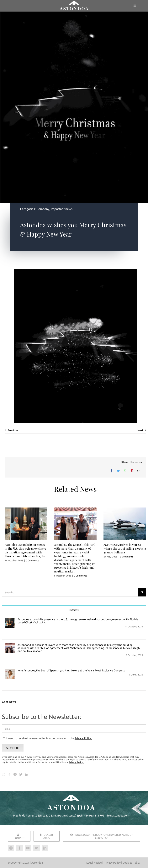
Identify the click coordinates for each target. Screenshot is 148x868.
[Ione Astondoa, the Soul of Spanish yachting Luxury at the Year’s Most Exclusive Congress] (10, 671)
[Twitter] (118, 471)
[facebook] (19, 848)
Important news (62, 209)
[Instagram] (3, 774)
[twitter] (36, 848)
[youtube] (28, 848)
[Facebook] (111, 471)
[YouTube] (15, 774)
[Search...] (70, 592)
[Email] (139, 471)
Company (43, 209)
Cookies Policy (131, 863)
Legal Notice (94, 863)
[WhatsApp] (125, 471)
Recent (74, 610)
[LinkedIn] (27, 774)
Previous (13, 430)
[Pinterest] (132, 471)
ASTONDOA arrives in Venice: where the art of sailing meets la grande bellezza (125, 548)
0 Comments (32, 560)
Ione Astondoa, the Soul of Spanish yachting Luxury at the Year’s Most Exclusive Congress (71, 670)
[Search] (142, 592)
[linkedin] (45, 848)
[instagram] (11, 848)
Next (140, 430)
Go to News (9, 702)
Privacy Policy (112, 863)
